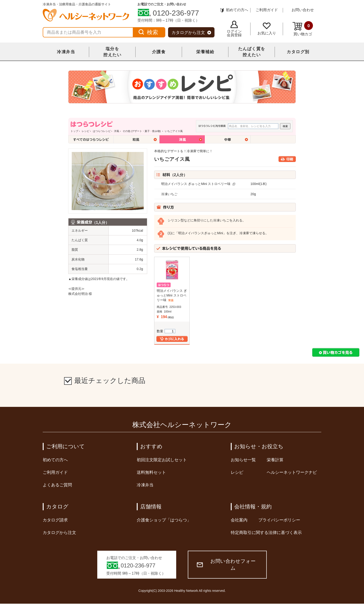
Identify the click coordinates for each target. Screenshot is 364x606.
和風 (136, 139)
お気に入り (267, 29)
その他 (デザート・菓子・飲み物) (142, 131)
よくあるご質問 (57, 485)
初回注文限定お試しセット (162, 460)
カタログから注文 (191, 33)
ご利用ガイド (267, 10)
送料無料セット (151, 472)
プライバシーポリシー (279, 520)
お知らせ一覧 (243, 460)
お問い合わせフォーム (226, 565)
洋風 (117, 131)
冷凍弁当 (66, 52)
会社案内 (239, 520)
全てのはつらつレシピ (91, 139)
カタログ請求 (55, 520)
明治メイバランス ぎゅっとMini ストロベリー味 (196, 184)
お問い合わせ (303, 10)
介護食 (159, 52)
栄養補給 (205, 52)
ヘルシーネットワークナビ (292, 472)
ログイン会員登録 (234, 29)
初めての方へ (234, 10)
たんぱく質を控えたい (252, 52)
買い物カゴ (303, 29)
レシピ (86, 131)
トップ (74, 131)
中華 (228, 139)
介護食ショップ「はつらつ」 (164, 520)
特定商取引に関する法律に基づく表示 (266, 533)
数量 (166, 331)
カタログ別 (298, 52)
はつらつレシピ (102, 131)
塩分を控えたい (112, 52)
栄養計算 (275, 460)
